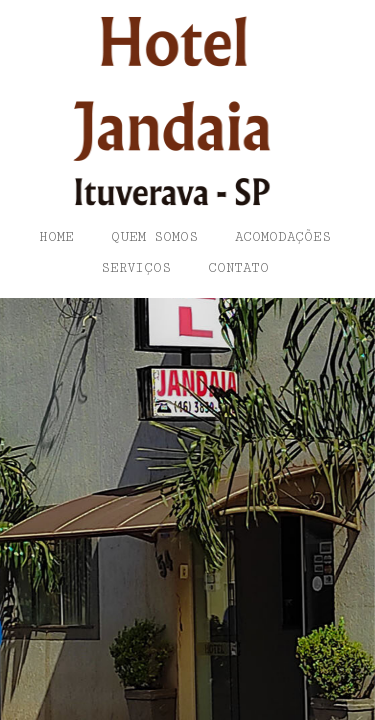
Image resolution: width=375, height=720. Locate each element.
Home (56, 237)
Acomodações (283, 237)
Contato (238, 268)
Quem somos (154, 237)
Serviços (136, 268)
